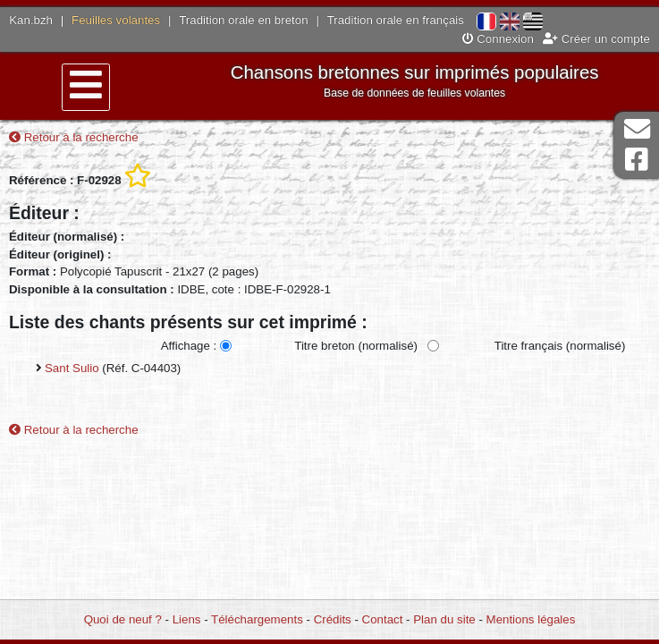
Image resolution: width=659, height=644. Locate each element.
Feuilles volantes (116, 20)
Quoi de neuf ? (123, 619)
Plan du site (444, 619)
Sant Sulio (72, 368)
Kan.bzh (31, 20)
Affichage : (189, 346)
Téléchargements (257, 619)
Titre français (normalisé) (560, 346)
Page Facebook (637, 160)
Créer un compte (596, 39)
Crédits (333, 619)
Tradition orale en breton (243, 20)
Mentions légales (531, 619)
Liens (187, 619)
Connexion (498, 39)
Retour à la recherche (74, 137)
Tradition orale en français (396, 20)
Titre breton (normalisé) (356, 346)
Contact (383, 619)
